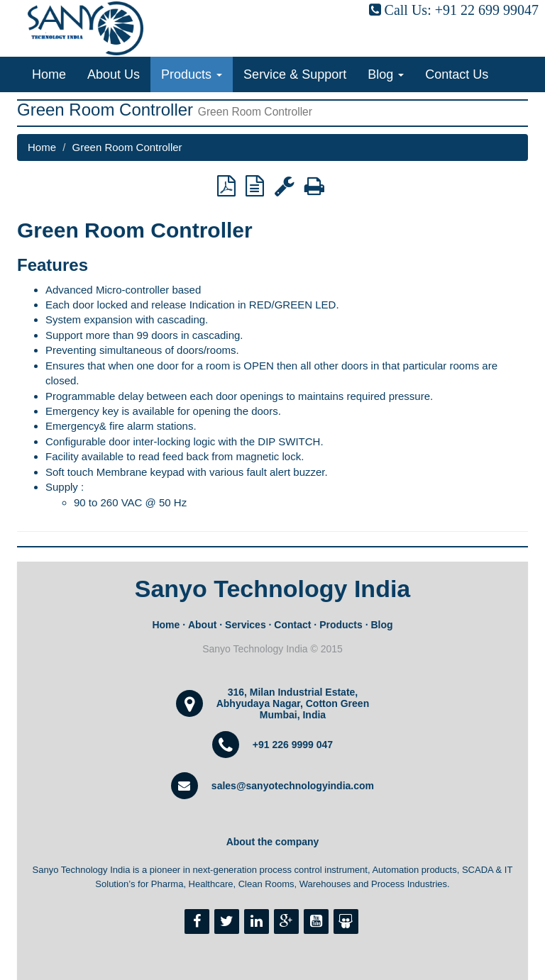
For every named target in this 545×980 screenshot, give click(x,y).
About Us (114, 74)
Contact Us (457, 74)
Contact (292, 625)
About (202, 625)
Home (49, 74)
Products (192, 74)
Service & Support (295, 74)
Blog (386, 74)
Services (246, 625)
